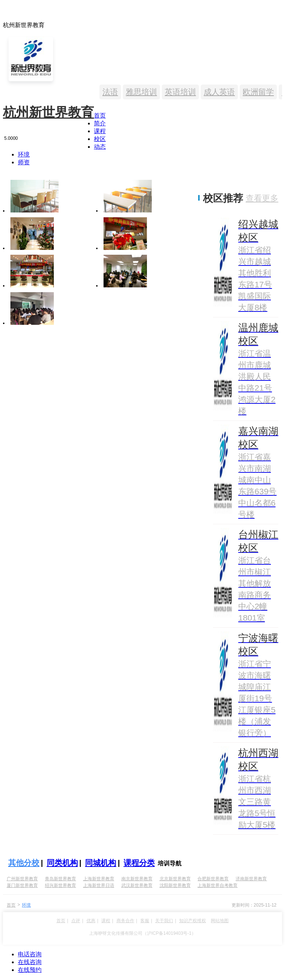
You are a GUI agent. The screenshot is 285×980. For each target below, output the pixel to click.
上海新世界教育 (99, 879)
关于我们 (164, 921)
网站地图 (220, 921)
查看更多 (262, 198)
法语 (110, 92)
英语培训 (180, 92)
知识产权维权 (193, 921)
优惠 (91, 921)
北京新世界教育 (175, 879)
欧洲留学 (258, 92)
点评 (76, 921)
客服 (145, 921)
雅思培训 (141, 92)
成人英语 (219, 92)
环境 (24, 154)
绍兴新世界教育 (60, 885)
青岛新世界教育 (60, 879)
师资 (24, 162)
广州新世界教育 (22, 879)
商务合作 (125, 921)
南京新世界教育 (137, 879)
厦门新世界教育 (22, 885)
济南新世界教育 (251, 879)
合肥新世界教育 (213, 879)
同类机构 (62, 863)
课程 (100, 131)
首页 (100, 116)
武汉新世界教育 (137, 885)
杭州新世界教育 (48, 112)
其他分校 (24, 863)
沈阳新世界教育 (175, 885)
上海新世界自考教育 (217, 885)
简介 (100, 123)
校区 (100, 139)
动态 (100, 147)
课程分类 (139, 863)
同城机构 (101, 863)
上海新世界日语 (99, 885)
